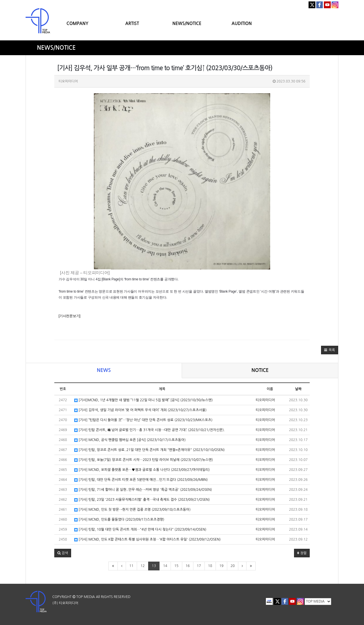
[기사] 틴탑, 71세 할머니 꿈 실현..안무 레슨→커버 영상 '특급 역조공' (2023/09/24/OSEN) (143, 490)
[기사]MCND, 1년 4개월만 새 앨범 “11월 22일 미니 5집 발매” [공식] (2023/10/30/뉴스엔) (143, 400)
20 (233, 566)
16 (188, 566)
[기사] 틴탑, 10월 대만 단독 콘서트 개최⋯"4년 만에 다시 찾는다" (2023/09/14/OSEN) (140, 530)
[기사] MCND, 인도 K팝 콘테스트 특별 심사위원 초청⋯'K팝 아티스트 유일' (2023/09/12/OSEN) (147, 540)
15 (176, 566)
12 (143, 566)
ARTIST (132, 23)
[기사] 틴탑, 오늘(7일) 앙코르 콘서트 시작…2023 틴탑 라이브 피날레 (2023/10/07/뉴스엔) (144, 460)
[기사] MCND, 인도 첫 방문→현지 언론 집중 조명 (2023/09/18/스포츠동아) (132, 510)
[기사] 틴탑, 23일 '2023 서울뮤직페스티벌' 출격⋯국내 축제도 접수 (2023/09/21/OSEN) (142, 500)
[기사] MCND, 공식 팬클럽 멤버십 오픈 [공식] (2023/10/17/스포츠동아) (130, 440)
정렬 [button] (302, 553)
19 (221, 566)
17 (199, 566)
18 (210, 566)
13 (154, 566)
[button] (330, 350)
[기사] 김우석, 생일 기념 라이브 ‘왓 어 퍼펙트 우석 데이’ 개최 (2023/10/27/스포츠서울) (140, 410)
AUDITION (242, 23)
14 (165, 566)
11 (132, 566)
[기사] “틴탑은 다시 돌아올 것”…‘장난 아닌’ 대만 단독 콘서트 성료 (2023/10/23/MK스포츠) (143, 420)
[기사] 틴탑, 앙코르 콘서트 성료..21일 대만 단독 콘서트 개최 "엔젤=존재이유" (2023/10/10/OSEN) (149, 450)
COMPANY (77, 23)
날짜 (298, 389)
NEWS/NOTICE (187, 23)
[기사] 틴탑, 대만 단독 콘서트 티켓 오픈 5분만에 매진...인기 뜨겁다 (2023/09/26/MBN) (141, 480)
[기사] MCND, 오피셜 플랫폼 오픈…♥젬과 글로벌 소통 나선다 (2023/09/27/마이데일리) (142, 470)
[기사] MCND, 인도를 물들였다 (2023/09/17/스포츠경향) (119, 520)
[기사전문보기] (69, 316)
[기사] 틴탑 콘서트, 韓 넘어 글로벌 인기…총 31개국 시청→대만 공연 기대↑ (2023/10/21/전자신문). (150, 430)
